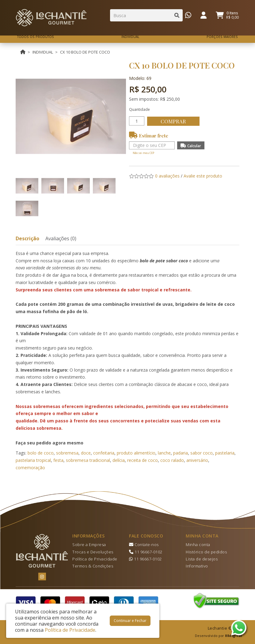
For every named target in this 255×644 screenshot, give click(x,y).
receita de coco (143, 460)
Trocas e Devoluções (93, 552)
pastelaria (225, 453)
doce (86, 453)
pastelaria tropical (33, 460)
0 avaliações (167, 176)
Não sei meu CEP (143, 153)
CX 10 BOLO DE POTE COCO (85, 52)
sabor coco (202, 453)
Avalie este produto (203, 176)
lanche (164, 453)
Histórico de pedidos (206, 552)
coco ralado (172, 460)
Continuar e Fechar (130, 621)
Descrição (27, 238)
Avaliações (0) (61, 238)
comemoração (30, 468)
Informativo (197, 566)
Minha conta (198, 545)
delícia (119, 460)
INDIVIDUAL (43, 52)
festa (58, 460)
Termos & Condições (93, 566)
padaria (181, 453)
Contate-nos (144, 545)
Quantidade (139, 109)
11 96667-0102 (146, 552)
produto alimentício (136, 453)
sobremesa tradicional (88, 460)
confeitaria (104, 453)
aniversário (197, 460)
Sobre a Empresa (89, 545)
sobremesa (67, 453)
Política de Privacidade (95, 559)
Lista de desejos (202, 559)
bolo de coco (41, 453)
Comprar (175, 121)
